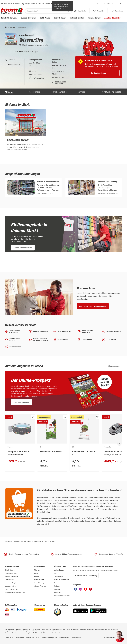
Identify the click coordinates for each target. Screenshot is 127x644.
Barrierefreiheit (76, 638)
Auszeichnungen (40, 583)
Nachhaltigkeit (39, 580)
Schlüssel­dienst (62, 331)
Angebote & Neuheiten (112, 18)
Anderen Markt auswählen (59, 83)
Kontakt (107, 4)
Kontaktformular (14, 65)
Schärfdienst (109, 339)
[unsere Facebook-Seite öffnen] (76, 589)
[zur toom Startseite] (12, 11)
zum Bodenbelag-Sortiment (108, 193)
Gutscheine (58, 592)
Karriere (115, 4)
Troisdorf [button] (16, 4)
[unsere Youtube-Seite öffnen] (86, 589)
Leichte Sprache (59, 570)
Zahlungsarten (59, 576)
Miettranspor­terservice (85, 331)
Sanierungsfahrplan (11, 589)
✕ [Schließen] (71, 4)
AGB (38, 638)
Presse (36, 576)
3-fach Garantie (10, 570)
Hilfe (121, 4)
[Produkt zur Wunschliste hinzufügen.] (33, 417)
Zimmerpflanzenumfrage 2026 (15, 592)
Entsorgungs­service (13, 339)
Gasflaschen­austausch (13, 331)
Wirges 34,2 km (58, 77)
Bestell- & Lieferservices (62, 580)
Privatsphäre (20, 638)
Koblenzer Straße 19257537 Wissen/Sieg (36, 76)
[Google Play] (98, 611)
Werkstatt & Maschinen (9, 18)
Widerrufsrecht (64, 638)
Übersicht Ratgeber (11, 583)
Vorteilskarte (98, 4)
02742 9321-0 (14, 59)
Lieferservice (85, 339)
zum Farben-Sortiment (46, 193)
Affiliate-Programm (41, 586)
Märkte (12, 27)
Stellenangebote (61, 92)
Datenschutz (9, 638)
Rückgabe (57, 586)
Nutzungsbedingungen (49, 638)
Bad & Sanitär (45, 18)
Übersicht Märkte (11, 586)
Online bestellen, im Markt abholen (38, 339)
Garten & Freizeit (60, 18)
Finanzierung (61, 339)
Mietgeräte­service (39, 331)
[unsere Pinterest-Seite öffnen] (91, 589)
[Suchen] (47, 11)
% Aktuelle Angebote (111, 92)
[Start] (6, 27)
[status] (98, 11)
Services (81, 92)
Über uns (37, 570)
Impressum (30, 638)
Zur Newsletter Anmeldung (86, 576)
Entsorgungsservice (11, 576)
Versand (56, 583)
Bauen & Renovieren (29, 18)
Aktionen (9, 92)
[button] (80, 11)
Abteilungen (35, 92)
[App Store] (81, 611)
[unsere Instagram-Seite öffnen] (81, 589)
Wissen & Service (94, 18)
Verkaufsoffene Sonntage (62, 596)
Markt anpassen (59, 6)
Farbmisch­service (111, 331)
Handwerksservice (11, 573)
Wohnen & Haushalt (77, 18)
